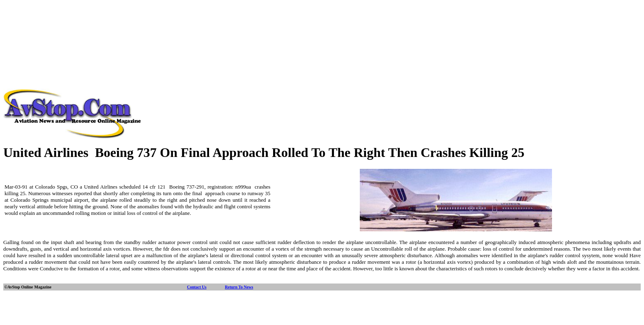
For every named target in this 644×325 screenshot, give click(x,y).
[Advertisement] (322, 22)
